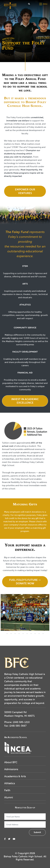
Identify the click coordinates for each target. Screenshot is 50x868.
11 (43, 630)
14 (11, 634)
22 (43, 634)
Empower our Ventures (25, 191)
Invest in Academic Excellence (25, 401)
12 (47, 630)
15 (15, 634)
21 (39, 634)
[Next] (46, 612)
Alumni (9, 797)
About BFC (11, 762)
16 (19, 634)
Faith (7, 790)
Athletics (10, 783)
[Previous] (4, 612)
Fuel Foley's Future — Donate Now (25, 582)
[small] (5, 839)
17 (23, 634)
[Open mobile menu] (44, 4)
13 (7, 634)
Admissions (11, 769)
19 (31, 634)
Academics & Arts (15, 776)
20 (35, 634)
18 (27, 634)
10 (39, 630)
